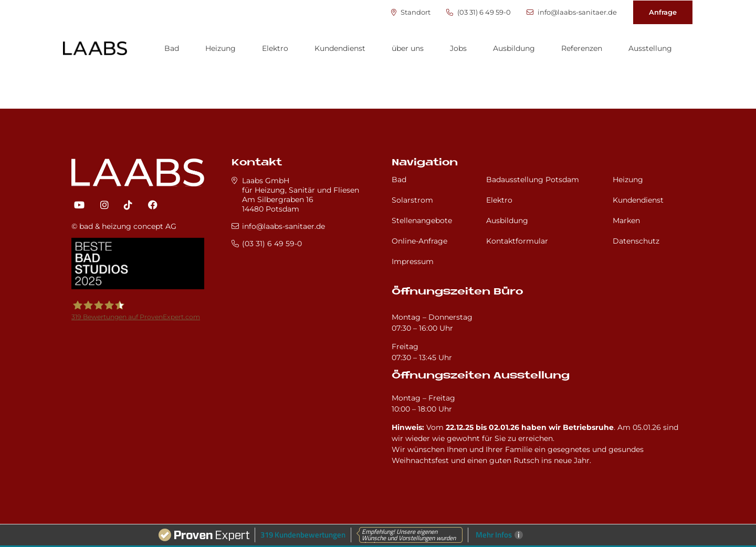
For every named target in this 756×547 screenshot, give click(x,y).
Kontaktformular (517, 241)
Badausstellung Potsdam (533, 180)
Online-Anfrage (419, 241)
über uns (408, 48)
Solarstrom (412, 200)
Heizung (220, 48)
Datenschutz (636, 241)
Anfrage (663, 12)
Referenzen (582, 48)
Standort (411, 12)
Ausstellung (650, 48)
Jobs (458, 48)
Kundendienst (340, 48)
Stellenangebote (422, 220)
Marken (626, 220)
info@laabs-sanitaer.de (572, 12)
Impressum (413, 261)
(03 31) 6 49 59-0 (479, 12)
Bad (172, 48)
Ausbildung (514, 48)
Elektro (275, 48)
